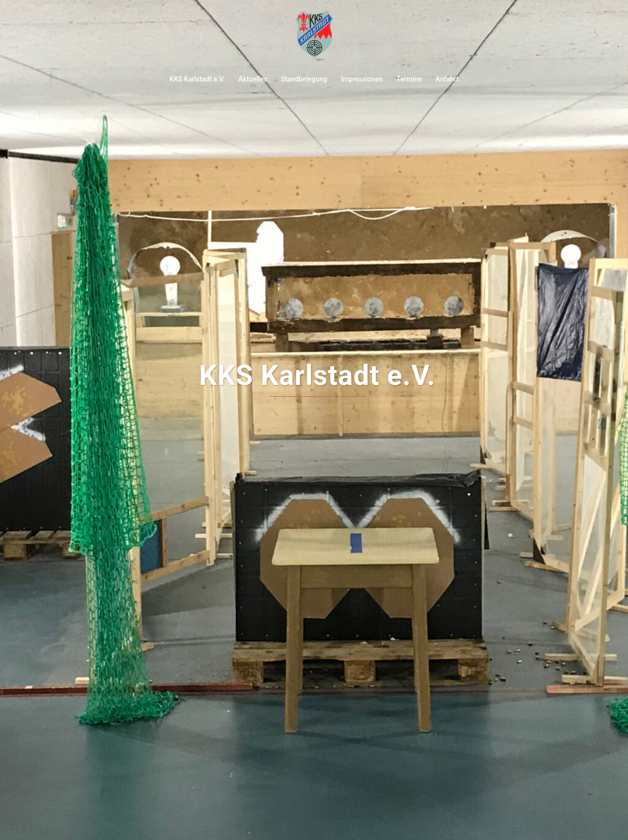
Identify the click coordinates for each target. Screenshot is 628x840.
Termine (409, 79)
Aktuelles (253, 79)
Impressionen (362, 79)
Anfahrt (447, 79)
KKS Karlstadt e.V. (197, 79)
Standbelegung (304, 79)
